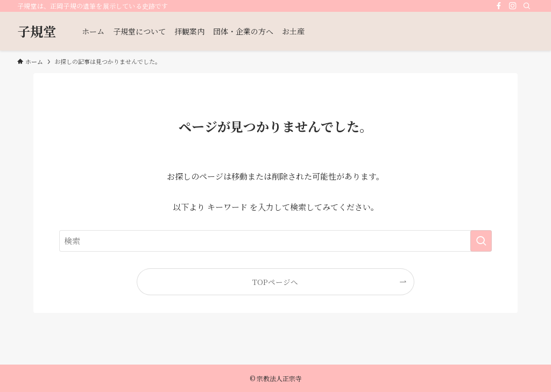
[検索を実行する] (481, 241)
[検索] (527, 6)
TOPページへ (275, 282)
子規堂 (37, 31)
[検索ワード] (275, 241)
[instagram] (513, 6)
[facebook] (499, 6)
